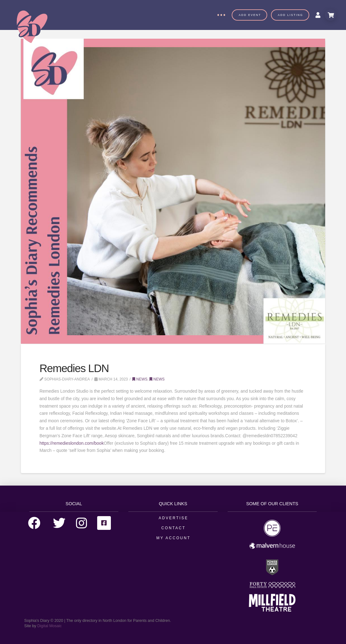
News (140, 379)
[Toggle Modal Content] (330, 15)
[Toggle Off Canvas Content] (221, 15)
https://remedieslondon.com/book (72, 443)
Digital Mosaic (50, 626)
